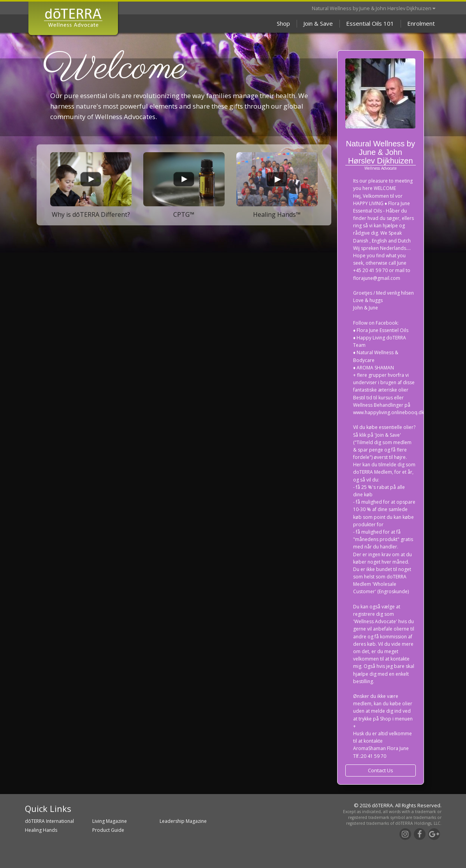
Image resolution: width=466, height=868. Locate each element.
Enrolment (421, 23)
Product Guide (108, 830)
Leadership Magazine (183, 821)
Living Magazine (110, 821)
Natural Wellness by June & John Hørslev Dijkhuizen (374, 8)
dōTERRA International (49, 821)
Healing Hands (41, 830)
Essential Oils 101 (370, 23)
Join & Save (318, 23)
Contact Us (381, 770)
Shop (283, 23)
